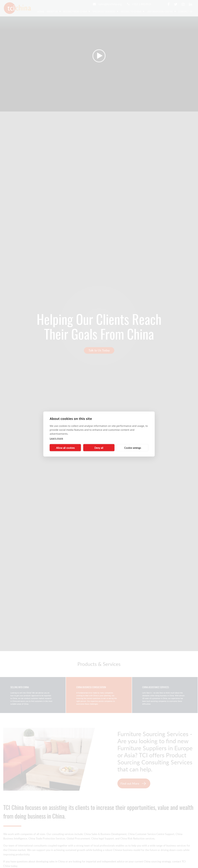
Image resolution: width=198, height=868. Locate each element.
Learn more (56, 438)
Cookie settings (133, 448)
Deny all (99, 448)
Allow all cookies (65, 448)
